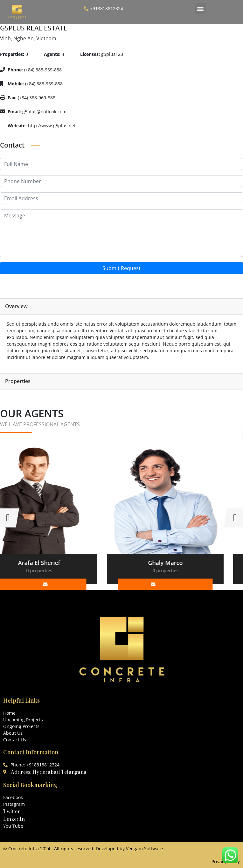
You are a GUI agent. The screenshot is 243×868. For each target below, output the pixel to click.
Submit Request (121, 268)
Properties (18, 381)
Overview (16, 306)
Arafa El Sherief (58, 563)
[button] (200, 8)
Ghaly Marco (185, 563)
